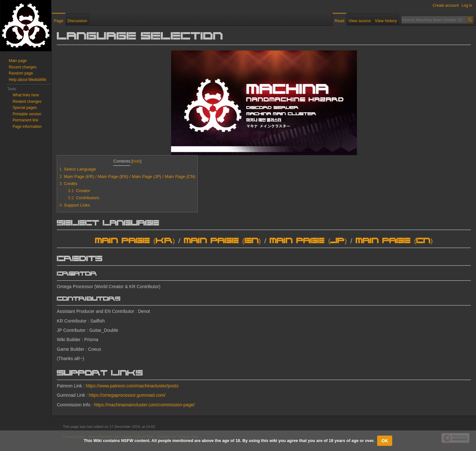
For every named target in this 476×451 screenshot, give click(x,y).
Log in (467, 5)
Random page (21, 73)
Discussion (77, 21)
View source (360, 21)
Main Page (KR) (135, 241)
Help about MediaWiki (27, 80)
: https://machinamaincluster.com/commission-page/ (143, 405)
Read (339, 21)
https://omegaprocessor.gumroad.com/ (127, 395)
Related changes (27, 102)
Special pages (25, 108)
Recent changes (23, 67)
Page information (27, 127)
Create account (446, 5)
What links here (26, 95)
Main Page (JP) (308, 241)
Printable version (27, 114)
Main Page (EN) (222, 241)
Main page (18, 61)
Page (58, 21)
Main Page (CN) (394, 241)
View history (386, 21)
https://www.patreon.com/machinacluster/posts (132, 386)
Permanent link (25, 120)
